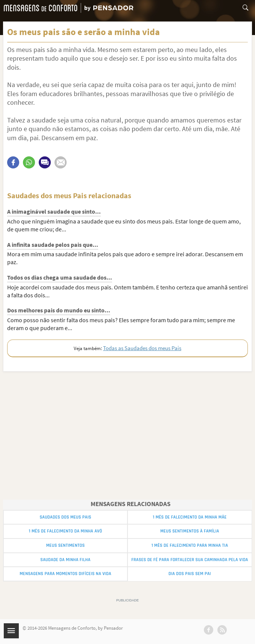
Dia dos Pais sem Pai (190, 574)
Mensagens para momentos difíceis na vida (65, 574)
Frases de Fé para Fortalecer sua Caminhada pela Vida (190, 560)
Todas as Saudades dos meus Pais (142, 348)
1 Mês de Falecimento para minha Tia (190, 545)
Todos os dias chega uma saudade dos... (60, 277)
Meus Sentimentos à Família (190, 531)
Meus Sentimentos (66, 545)
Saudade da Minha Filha (65, 560)
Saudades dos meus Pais (65, 517)
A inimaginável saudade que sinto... (54, 211)
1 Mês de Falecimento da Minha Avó (66, 531)
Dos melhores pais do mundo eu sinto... (59, 310)
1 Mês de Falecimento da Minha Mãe (190, 517)
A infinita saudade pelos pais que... (53, 245)
